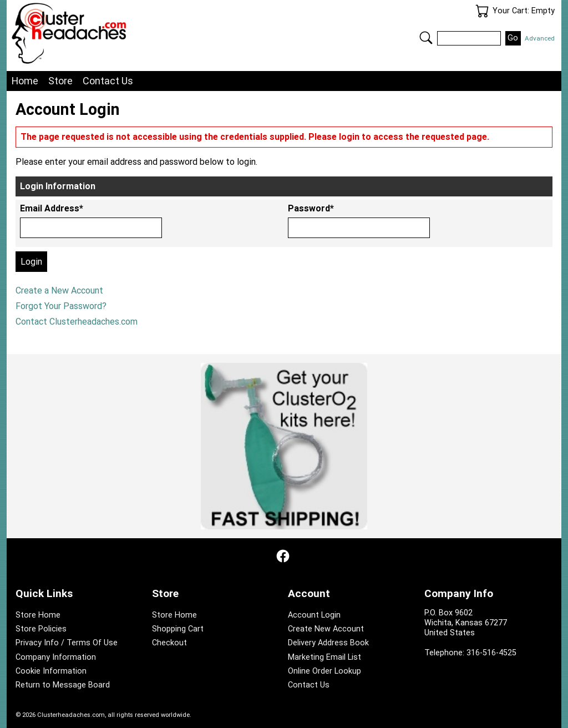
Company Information (56, 657)
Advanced (540, 38)
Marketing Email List (324, 657)
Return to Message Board (63, 685)
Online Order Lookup (324, 671)
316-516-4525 (491, 653)
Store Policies (41, 629)
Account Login (314, 615)
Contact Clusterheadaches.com (77, 322)
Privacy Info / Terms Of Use (67, 643)
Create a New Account (59, 290)
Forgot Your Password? (61, 306)
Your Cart (482, 11)
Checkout (169, 643)
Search (426, 38)
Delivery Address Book (328, 643)
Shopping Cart (178, 629)
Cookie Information (51, 671)
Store (60, 81)
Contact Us (108, 81)
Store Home (38, 615)
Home (25, 81)
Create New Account (326, 629)
